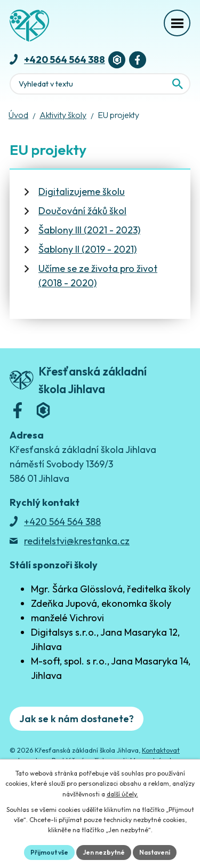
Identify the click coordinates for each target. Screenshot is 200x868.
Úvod (18, 115)
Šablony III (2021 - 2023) (89, 230)
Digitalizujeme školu (82, 191)
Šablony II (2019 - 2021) (87, 249)
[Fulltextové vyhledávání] (100, 84)
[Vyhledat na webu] (178, 84)
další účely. (122, 794)
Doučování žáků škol (82, 211)
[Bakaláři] (117, 60)
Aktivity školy (63, 115)
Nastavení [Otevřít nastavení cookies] (155, 852)
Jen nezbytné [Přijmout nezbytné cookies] (104, 852)
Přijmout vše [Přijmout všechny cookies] (49, 852)
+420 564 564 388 (65, 60)
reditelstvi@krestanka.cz (77, 541)
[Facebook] (138, 60)
